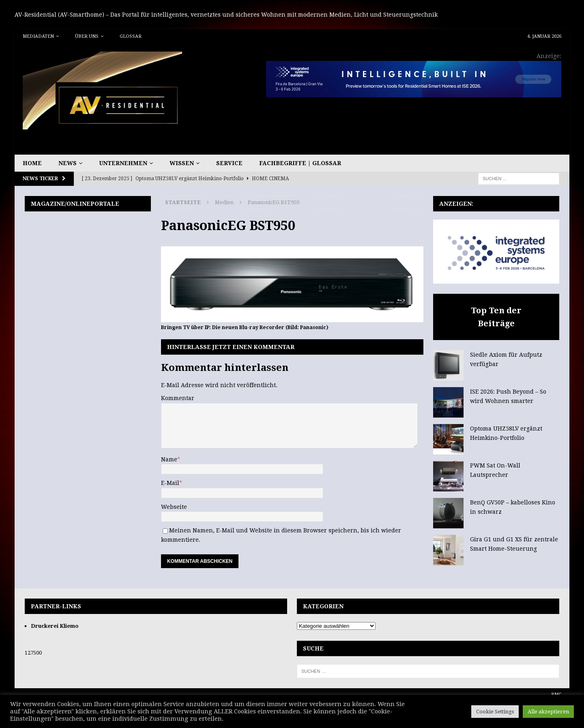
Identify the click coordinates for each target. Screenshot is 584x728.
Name (169, 459)
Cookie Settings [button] (495, 712)
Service (229, 163)
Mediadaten (38, 36)
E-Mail (170, 483)
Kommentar (178, 398)
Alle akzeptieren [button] (548, 712)
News (68, 163)
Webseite (174, 507)
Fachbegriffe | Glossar (300, 163)
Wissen (182, 163)
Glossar (131, 36)
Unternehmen (123, 163)
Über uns (87, 36)
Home (32, 163)
